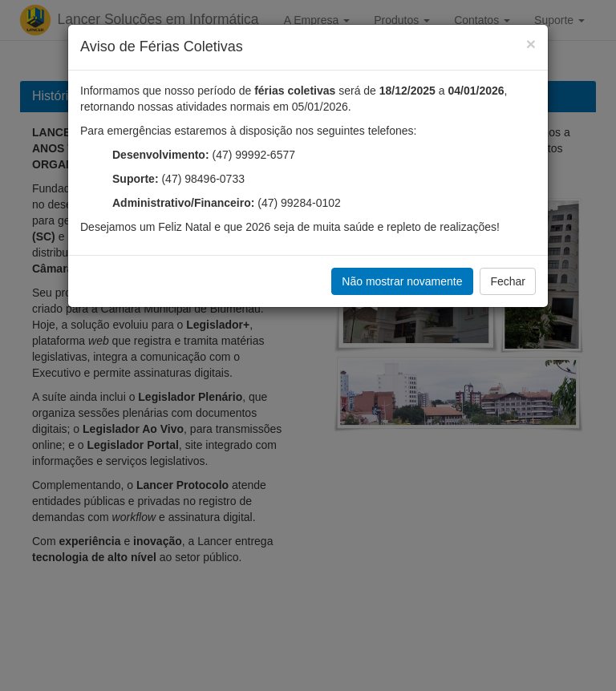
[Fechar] (531, 44)
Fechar (508, 281)
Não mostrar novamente (402, 281)
